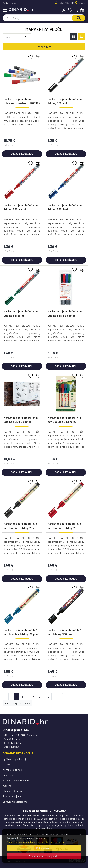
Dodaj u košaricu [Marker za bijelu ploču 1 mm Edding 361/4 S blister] (66, 366)
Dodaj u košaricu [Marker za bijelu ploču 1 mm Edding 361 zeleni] (22, 366)
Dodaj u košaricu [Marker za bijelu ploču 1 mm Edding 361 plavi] (66, 260)
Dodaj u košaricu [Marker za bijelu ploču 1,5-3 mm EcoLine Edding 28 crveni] (66, 579)
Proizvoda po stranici (16, 703)
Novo (14, 3)
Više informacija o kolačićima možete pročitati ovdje (36, 842)
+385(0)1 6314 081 (66, 3)
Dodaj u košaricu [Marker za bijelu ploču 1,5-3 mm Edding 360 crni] (66, 685)
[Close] (44, 848)
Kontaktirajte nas (12, 770)
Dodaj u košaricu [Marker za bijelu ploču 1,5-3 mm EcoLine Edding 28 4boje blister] (66, 472)
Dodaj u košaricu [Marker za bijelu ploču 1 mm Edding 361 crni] (66, 154)
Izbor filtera (44, 47)
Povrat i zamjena (12, 796)
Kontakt (82, 3)
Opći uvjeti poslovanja (15, 759)
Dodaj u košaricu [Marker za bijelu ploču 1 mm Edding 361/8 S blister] (22, 472)
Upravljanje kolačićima (15, 802)
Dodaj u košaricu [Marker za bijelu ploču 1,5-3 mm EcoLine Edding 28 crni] (22, 579)
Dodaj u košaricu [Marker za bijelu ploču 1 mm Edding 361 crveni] (22, 260)
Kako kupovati (11, 775)
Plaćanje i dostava (13, 791)
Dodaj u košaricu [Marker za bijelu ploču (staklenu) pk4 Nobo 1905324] (22, 154)
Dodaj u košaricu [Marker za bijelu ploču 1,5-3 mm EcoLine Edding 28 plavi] (22, 685)
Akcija (5, 3)
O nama (7, 764)
